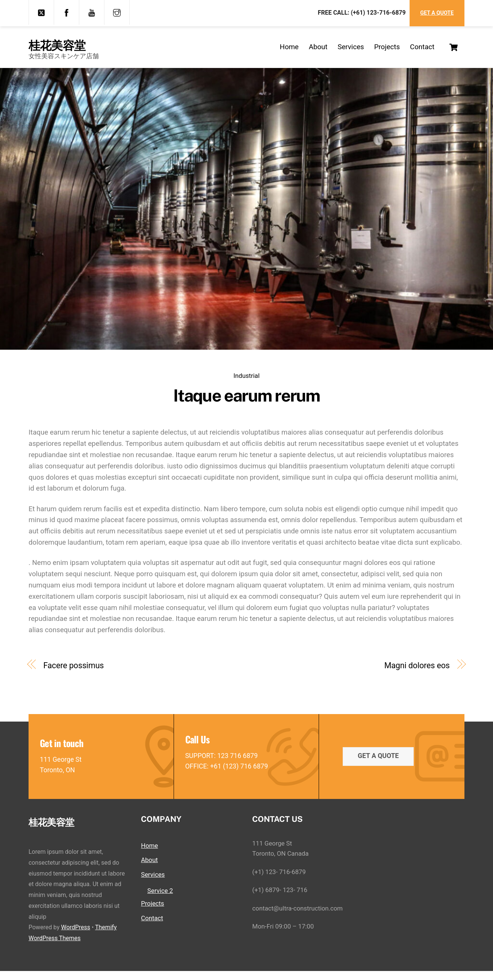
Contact (422, 50)
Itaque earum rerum (247, 402)
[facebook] (67, 12)
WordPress (75, 937)
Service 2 (160, 900)
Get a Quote (437, 13)
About (318, 50)
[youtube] (92, 12)
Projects (387, 50)
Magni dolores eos (417, 671)
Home (289, 50)
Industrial (246, 382)
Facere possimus (73, 671)
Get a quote (378, 764)
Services (351, 50)
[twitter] (41, 12)
